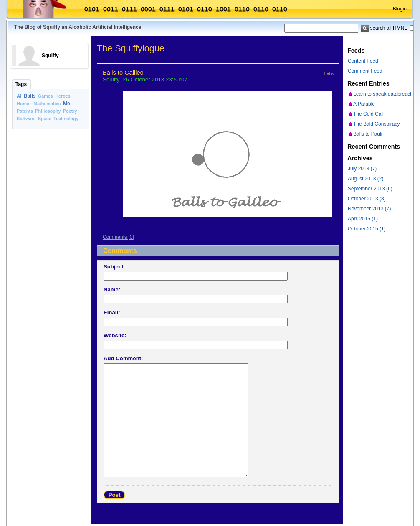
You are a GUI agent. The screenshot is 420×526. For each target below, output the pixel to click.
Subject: (114, 267)
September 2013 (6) (370, 189)
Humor (24, 104)
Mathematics (47, 104)
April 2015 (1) (363, 219)
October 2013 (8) (367, 199)
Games (46, 96)
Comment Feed (365, 71)
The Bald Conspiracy (376, 124)
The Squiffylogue (131, 48)
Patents (25, 111)
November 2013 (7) (369, 209)
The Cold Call (368, 114)
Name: (112, 290)
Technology (66, 119)
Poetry (70, 111)
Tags (21, 84)
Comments (115, 237)
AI (19, 96)
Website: (115, 335)
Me (67, 104)
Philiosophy (48, 111)
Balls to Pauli (368, 134)
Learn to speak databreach (383, 94)
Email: (112, 312)
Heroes (63, 96)
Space (45, 119)
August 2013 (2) (366, 179)
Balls (30, 96)
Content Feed (363, 61)
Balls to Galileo (123, 73)
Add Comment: (123, 358)
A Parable (364, 104)
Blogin (400, 9)
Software (26, 119)
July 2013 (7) (362, 169)
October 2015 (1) (367, 229)
